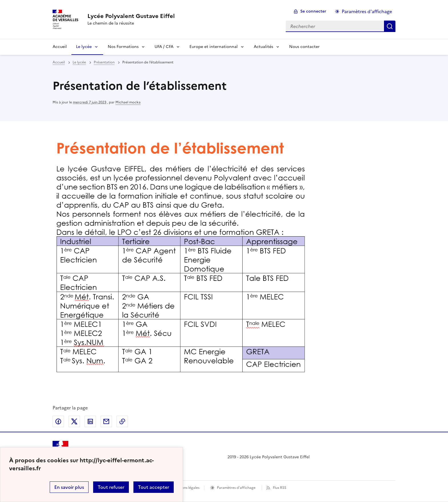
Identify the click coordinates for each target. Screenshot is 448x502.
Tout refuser (111, 487)
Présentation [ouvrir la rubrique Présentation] (104, 62)
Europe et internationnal (214, 47)
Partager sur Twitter (74, 421)
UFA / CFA (164, 47)
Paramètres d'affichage (236, 488)
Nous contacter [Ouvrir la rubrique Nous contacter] (304, 47)
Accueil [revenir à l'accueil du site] (59, 62)
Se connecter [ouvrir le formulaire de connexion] (313, 11)
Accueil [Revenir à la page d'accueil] (60, 47)
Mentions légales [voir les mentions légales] (186, 488)
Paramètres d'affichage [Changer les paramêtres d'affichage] (367, 11)
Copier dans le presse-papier (122, 421)
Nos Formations (123, 47)
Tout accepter (154, 487)
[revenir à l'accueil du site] (131, 16)
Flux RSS (280, 488)
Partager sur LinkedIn (90, 421)
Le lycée (84, 47)
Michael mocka (128, 102)
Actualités (263, 47)
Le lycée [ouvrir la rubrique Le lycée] (79, 62)
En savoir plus (69, 487)
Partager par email (106, 421)
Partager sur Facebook (58, 421)
